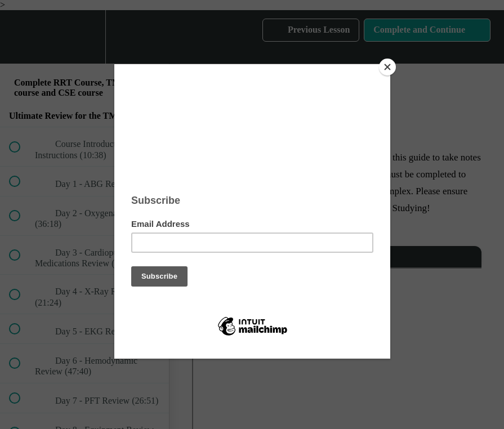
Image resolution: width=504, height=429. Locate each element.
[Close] (387, 67)
